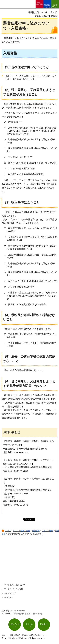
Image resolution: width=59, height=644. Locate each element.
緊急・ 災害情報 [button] (39, 3)
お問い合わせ (15, 624)
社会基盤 (36, 531)
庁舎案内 (44, 624)
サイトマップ (10, 593)
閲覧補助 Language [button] (47, 6)
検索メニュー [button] (54, 6)
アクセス (29, 624)
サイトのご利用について (14, 585)
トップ (8, 531)
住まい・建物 (47, 531)
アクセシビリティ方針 (14, 589)
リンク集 (8, 597)
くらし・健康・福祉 (21, 531)
